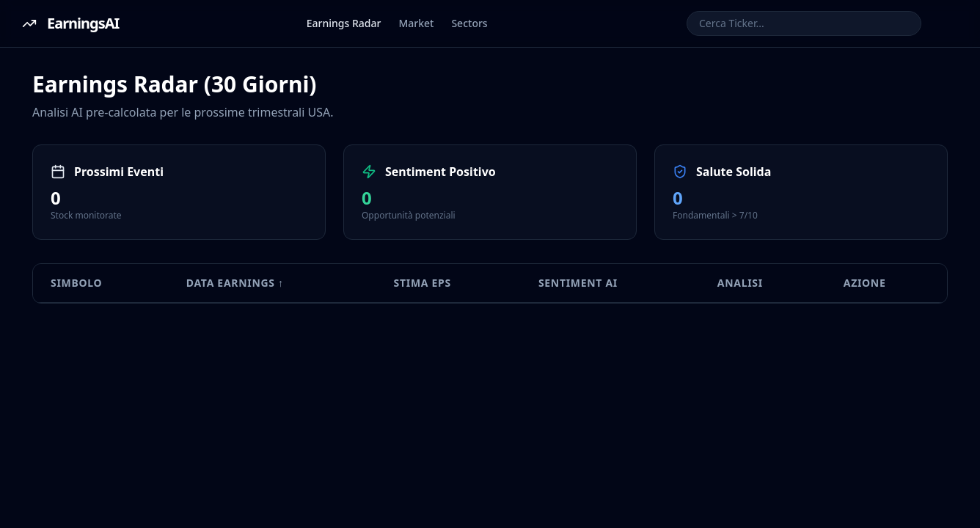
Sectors (469, 23)
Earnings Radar (344, 23)
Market (416, 23)
